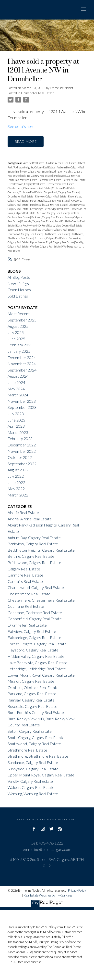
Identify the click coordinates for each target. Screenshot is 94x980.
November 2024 (22, 364)
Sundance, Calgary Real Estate (51, 238)
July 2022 (16, 476)
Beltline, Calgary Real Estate (37, 176)
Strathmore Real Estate (56, 234)
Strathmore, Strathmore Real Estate (38, 756)
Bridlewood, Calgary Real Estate (34, 562)
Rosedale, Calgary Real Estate (37, 221)
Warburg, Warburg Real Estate (33, 794)
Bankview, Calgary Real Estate (33, 171)
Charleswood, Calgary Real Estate (27, 184)
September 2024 (22, 370)
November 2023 (22, 401)
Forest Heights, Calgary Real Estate (50, 201)
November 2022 (22, 451)
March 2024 (18, 395)
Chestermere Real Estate (61, 184)
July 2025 (16, 332)
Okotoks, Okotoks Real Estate (33, 687)
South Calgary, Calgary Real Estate (56, 230)
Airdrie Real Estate (34, 163)
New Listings (18, 284)
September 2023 (22, 407)
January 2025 (19, 351)
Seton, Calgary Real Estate (22, 230)
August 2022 (18, 470)
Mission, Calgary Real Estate (53, 213)
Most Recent (19, 314)
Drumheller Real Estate (38, 93)
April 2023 (16, 426)
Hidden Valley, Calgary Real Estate (49, 205)
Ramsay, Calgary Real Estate (31, 700)
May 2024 (16, 389)
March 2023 (18, 432)
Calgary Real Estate (27, 180)
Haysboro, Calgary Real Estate (33, 650)
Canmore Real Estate (50, 180)
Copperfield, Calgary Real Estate (62, 192)
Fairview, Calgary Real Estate (51, 196)
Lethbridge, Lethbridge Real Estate (50, 209)
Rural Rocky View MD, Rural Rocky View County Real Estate (49, 225)
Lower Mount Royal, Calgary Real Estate (41, 675)
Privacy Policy (77, 890)
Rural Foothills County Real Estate (36, 712)
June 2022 (16, 482)
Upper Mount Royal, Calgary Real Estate (52, 242)
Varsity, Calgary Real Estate (30, 781)
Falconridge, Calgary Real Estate (34, 637)
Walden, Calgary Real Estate (46, 246)
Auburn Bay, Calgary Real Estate (34, 538)
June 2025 (16, 339)
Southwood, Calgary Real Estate (25, 234)
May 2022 (16, 489)
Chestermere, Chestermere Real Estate (29, 188)
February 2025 (20, 345)
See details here (21, 126)
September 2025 (22, 320)
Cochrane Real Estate (64, 188)
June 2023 (16, 420)
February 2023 (20, 438)
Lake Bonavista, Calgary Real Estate (37, 663)
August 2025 (18, 326)
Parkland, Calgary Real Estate (47, 217)
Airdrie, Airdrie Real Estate (61, 163)
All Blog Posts (19, 277)
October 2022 (20, 457)
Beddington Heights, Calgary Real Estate (41, 550)
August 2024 (18, 376)
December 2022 (22, 445)
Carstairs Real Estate (74, 180)
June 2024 (16, 382)
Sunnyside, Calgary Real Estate (33, 769)
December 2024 (22, 357)
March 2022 (18, 495)
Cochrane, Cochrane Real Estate (25, 192)
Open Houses (19, 290)
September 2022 (22, 464)
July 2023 (16, 414)
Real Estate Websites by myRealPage (48, 895)
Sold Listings (18, 296)
